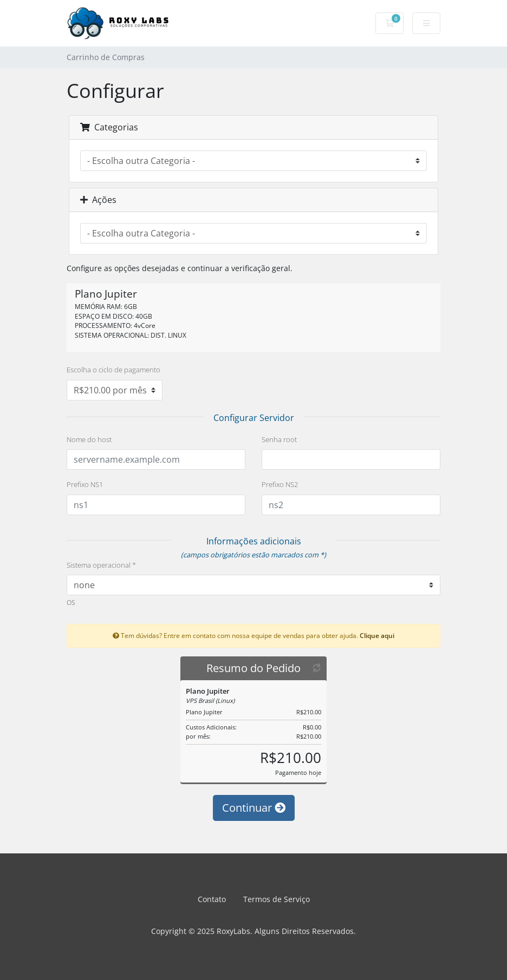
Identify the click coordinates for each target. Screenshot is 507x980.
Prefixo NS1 (85, 484)
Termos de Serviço (277, 899)
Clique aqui (377, 635)
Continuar (254, 808)
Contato (212, 899)
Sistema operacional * (101, 565)
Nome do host (89, 439)
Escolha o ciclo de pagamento (113, 370)
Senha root (279, 439)
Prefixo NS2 (280, 484)
